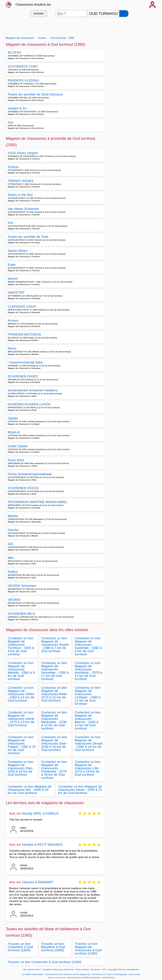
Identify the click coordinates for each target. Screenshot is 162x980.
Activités (39, 14)
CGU (104, 970)
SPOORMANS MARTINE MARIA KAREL (38, 502)
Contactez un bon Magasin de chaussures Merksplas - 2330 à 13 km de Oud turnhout (54, 720)
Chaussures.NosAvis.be (33, 4)
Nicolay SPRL (32, 813)
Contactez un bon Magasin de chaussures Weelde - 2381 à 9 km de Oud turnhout (21, 671)
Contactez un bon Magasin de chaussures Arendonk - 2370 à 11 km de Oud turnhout (88, 671)
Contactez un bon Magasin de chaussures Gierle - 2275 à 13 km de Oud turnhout (21, 719)
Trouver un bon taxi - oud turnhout (63, 978)
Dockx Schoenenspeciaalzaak (30, 474)
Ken (11, 223)
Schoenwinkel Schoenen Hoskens (33, 390)
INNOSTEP (16, 293)
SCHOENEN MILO (21, 614)
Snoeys (13, 167)
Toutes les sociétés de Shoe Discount (35, 94)
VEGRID (14, 600)
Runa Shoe (16, 460)
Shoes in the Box (20, 195)
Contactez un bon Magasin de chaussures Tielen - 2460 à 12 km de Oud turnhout (21, 694)
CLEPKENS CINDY (22, 307)
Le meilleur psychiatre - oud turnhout (97, 978)
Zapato (13, 418)
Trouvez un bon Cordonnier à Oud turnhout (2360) (45, 962)
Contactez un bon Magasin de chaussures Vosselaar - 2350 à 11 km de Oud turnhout (55, 671)
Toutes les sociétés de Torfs (28, 237)
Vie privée (95, 970)
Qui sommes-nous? (32, 970)
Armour (13, 320)
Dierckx (13, 530)
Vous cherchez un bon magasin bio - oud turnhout (81, 974)
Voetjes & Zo (17, 108)
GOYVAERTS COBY (23, 66)
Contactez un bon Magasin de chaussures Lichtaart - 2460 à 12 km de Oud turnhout (88, 696)
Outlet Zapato (18, 446)
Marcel (13, 279)
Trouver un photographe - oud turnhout (123, 974)
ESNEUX (52, 813)
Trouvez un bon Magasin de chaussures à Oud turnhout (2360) (88, 949)
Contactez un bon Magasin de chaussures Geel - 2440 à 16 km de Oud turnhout (55, 743)
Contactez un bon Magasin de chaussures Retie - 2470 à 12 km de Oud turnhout (55, 694)
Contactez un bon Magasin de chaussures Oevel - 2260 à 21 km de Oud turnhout (80, 790)
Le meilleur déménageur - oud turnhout (39, 974)
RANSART (46, 882)
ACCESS (14, 52)
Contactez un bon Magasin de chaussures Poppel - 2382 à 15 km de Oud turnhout (22, 745)
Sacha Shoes (18, 251)
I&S (10, 544)
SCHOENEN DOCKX (23, 488)
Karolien (28, 845)
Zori (11, 122)
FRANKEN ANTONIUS (24, 334)
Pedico (13, 572)
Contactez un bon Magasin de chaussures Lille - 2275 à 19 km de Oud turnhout (88, 768)
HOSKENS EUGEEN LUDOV (29, 404)
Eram (12, 265)
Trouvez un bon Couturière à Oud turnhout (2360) (20, 947)
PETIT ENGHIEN (50, 845)
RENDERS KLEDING (23, 80)
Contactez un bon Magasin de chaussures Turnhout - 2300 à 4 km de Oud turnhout (21, 646)
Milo (11, 558)
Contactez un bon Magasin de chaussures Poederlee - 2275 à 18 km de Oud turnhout (54, 770)
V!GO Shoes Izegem (23, 153)
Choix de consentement (128, 970)
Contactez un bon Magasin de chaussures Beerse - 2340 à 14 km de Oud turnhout (88, 720)
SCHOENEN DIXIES (23, 376)
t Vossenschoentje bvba (25, 362)
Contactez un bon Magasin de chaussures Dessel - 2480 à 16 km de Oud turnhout (89, 743)
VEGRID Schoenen (22, 586)
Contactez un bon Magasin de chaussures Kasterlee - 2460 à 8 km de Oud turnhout (88, 646)
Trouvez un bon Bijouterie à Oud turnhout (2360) (53, 947)
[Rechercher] (124, 14)
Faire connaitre (82, 970)
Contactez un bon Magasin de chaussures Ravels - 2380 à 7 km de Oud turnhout (55, 645)
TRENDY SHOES (21, 181)
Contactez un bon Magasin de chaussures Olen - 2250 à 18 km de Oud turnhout (21, 768)
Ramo (12, 348)
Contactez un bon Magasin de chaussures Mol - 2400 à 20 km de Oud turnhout (30, 790)
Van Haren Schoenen (23, 209)
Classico (28, 882)
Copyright (112, 970)
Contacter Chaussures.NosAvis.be (58, 970)
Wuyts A (14, 432)
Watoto (13, 516)
